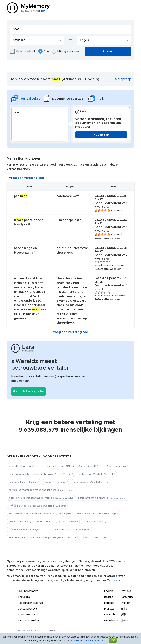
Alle (44, 51)
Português (127, 597)
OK (113, 640)
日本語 (124, 609)
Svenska (126, 591)
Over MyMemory (28, 591)
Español (109, 603)
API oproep (123, 79)
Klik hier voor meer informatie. (87, 640)
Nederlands (111, 620)
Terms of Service (28, 620)
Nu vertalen (101, 135)
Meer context (23, 51)
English (109, 591)
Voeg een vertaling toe (27, 178)
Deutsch (110, 614)
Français (109, 609)
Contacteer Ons (28, 609)
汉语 (123, 614)
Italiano (109, 597)
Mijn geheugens (66, 51)
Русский (125, 603)
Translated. (115, 580)
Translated (28, 614)
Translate (24, 597)
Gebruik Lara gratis (28, 391)
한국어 (124, 620)
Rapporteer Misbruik (30, 603)
